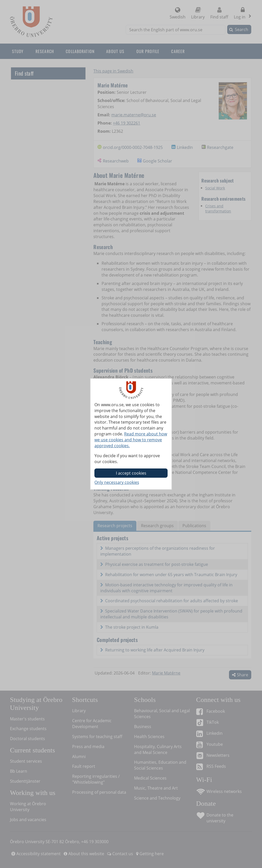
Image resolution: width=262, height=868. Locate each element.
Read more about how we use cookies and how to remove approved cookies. (131, 440)
